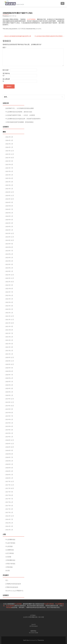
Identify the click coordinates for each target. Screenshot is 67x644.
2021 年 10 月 (10, 323)
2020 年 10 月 (10, 364)
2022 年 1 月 (9, 313)
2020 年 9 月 (9, 368)
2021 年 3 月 (9, 347)
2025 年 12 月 (10, 151)
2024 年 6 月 (9, 213)
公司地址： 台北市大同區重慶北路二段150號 (34, 616)
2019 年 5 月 (9, 423)
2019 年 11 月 (10, 402)
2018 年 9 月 (9, 450)
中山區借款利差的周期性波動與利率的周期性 (49, 36)
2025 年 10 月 (10, 158)
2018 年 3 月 (9, 471)
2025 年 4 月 (9, 178)
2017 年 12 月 (10, 481)
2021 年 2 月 (9, 350)
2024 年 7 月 (9, 209)
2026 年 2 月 (9, 144)
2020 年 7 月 (9, 375)
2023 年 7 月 (9, 251)
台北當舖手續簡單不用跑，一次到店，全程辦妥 (20, 115)
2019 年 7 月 (9, 416)
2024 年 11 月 (10, 195)
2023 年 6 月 (9, 254)
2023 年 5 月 (9, 257)
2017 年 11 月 (10, 485)
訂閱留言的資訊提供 (12, 587)
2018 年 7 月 (9, 457)
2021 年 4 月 (9, 344)
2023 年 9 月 (9, 244)
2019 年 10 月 (10, 406)
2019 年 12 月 (10, 399)
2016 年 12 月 (10, 516)
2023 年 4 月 (9, 261)
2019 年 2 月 (9, 433)
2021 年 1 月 (9, 354)
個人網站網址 (6, 80)
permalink (38, 29)
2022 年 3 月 (9, 306)
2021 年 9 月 (9, 326)
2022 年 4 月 (9, 302)
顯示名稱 (6, 70)
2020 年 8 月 (9, 371)
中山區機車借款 (10, 539)
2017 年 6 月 (9, 502)
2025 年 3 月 (9, 182)
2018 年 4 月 (9, 468)
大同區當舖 (9, 567)
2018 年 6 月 (9, 461)
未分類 (8, 570)
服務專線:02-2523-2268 (33, 632)
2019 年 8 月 (9, 413)
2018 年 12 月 (10, 440)
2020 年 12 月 (10, 357)
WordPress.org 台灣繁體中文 (14, 591)
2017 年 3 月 (9, 509)
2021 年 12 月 (10, 316)
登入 (7, 580)
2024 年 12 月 (10, 192)
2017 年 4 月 (9, 506)
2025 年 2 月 (9, 185)
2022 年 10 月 (10, 282)
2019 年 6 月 (9, 419)
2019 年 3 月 (9, 430)
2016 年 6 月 (9, 523)
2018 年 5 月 (9, 464)
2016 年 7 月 (9, 519)
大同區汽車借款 (10, 564)
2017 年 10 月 (10, 488)
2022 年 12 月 (10, 275)
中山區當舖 (9, 546)
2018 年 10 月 (10, 447)
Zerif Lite (26, 640)
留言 (4, 47)
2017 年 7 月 (9, 499)
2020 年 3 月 (9, 388)
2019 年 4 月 (9, 426)
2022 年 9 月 (9, 285)
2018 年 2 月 (9, 475)
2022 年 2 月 (9, 309)
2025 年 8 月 (9, 164)
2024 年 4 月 (9, 220)
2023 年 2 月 (9, 268)
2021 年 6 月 (9, 337)
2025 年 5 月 (9, 175)
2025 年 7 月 (9, 168)
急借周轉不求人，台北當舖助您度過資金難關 (20, 108)
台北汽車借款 (31, 19)
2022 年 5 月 (9, 299)
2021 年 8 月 (9, 330)
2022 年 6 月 (9, 295)
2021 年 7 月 (9, 333)
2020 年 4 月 (9, 385)
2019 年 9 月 (9, 409)
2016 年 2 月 (9, 530)
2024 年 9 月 (9, 202)
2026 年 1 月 (9, 147)
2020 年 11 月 (10, 361)
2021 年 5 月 (9, 340)
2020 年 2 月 (9, 392)
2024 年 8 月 (9, 206)
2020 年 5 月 (9, 381)
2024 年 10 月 (10, 199)
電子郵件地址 (6, 74)
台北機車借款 (10, 550)
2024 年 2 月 (9, 226)
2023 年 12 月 (10, 233)
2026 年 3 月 (9, 140)
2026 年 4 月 (9, 137)
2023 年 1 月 (9, 271)
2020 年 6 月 (9, 378)
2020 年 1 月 (9, 395)
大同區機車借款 (10, 560)
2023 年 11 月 (10, 237)
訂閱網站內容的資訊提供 (13, 584)
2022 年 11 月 (10, 278)
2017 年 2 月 (9, 512)
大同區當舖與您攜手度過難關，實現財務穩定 (20, 122)
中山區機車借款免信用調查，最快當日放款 (19, 112)
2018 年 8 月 (9, 454)
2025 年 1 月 (9, 189)
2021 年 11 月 (10, 319)
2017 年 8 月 (9, 495)
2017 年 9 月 (9, 492)
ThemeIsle (41, 640)
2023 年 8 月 (9, 247)
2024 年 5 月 (9, 216)
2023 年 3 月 (9, 264)
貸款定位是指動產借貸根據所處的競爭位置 (17, 36)
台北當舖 (8, 557)
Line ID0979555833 (33, 625)
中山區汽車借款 (10, 543)
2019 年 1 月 (9, 437)
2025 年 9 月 (9, 161)
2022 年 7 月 (9, 292)
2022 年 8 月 (9, 288)
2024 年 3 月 (9, 223)
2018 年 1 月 (9, 478)
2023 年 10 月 (10, 240)
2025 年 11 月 (10, 154)
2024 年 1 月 (9, 230)
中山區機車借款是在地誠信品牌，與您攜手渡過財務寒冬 (23, 119)
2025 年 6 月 (9, 171)
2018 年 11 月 (10, 444)
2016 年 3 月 (9, 526)
